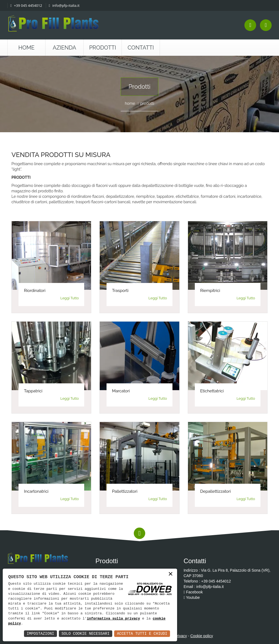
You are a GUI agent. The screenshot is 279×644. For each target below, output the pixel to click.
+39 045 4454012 (26, 5)
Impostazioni (40, 634)
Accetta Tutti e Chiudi (142, 634)
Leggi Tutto (70, 298)
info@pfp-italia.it (64, 5)
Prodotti (103, 48)
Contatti (141, 48)
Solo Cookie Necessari (86, 634)
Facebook (193, 592)
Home (26, 48)
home (130, 103)
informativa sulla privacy (113, 619)
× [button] (171, 574)
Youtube (192, 597)
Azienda (65, 48)
